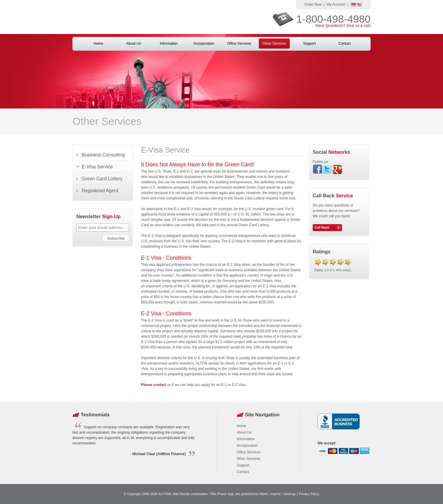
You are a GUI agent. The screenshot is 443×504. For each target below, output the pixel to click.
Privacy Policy (309, 494)
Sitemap (289, 494)
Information (169, 44)
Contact (344, 44)
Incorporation (204, 44)
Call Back (322, 227)
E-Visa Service (97, 167)
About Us (133, 44)
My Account (336, 4)
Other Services (274, 44)
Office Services (239, 44)
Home (98, 44)
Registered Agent (100, 191)
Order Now (313, 4)
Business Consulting (103, 155)
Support (309, 44)
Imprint (275, 494)
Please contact (154, 385)
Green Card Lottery (102, 179)
